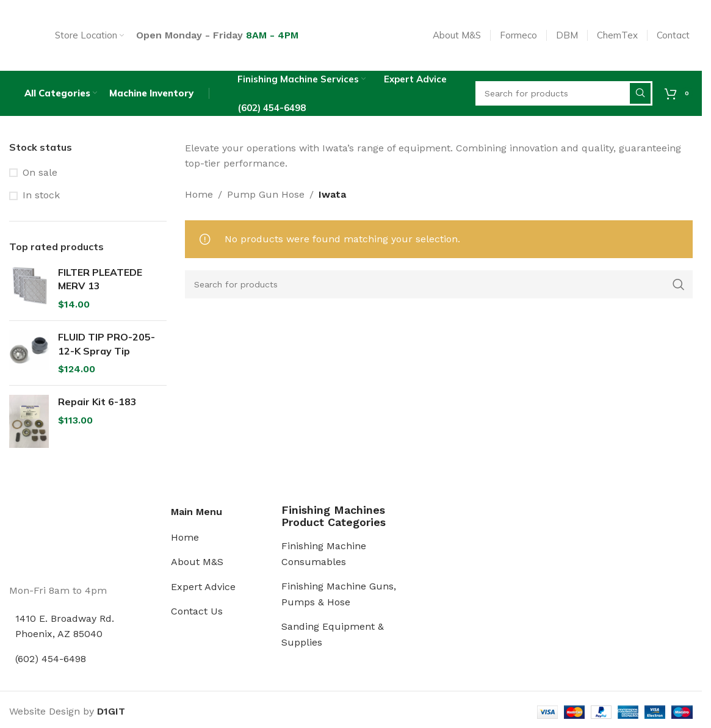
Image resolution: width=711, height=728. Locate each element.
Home (199, 197)
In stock (41, 199)
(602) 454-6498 (51, 662)
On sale (40, 175)
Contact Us (197, 615)
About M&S (197, 565)
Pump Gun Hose (266, 197)
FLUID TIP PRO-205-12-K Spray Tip (106, 347)
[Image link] (55, 540)
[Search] (439, 287)
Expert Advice (203, 590)
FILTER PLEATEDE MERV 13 (100, 283)
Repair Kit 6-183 (97, 405)
